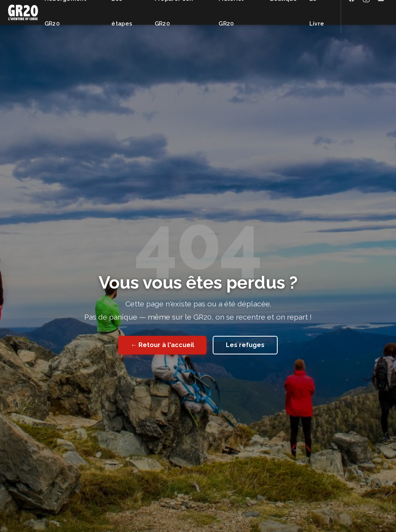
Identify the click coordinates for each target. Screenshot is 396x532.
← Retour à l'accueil (162, 345)
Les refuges (245, 345)
